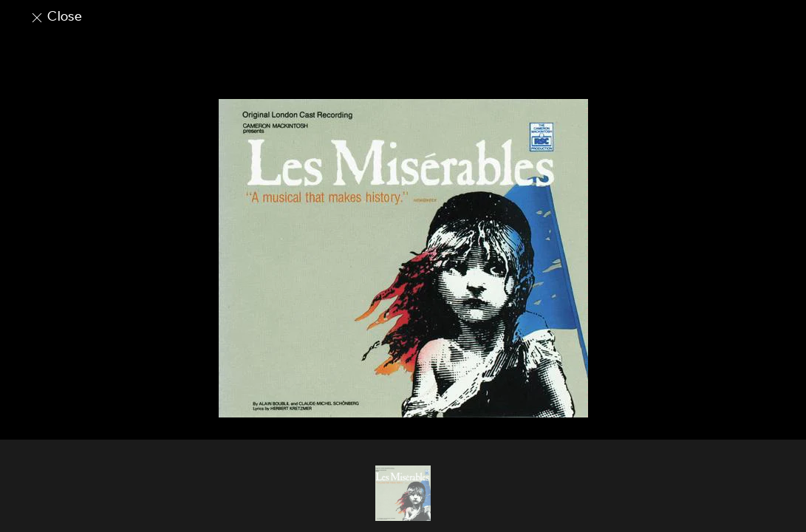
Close (56, 16)
